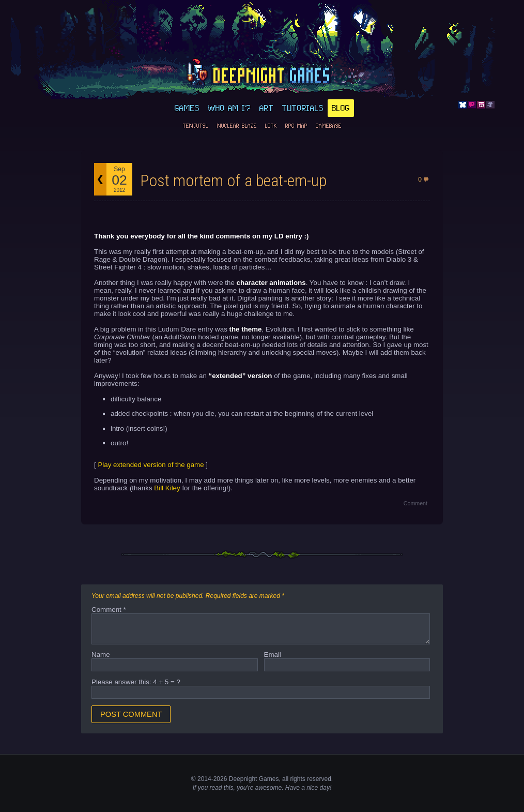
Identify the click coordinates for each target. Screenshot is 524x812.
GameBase (329, 126)
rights (297, 779)
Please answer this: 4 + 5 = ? (136, 682)
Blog (341, 108)
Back (100, 179)
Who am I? (229, 108)
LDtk (271, 126)
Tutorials (303, 108)
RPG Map (296, 126)
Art (267, 108)
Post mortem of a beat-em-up (233, 181)
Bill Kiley (167, 488)
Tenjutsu (196, 126)
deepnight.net (262, 73)
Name (101, 655)
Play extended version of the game (151, 465)
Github (490, 105)
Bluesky (463, 105)
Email (273, 655)
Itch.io (481, 105)
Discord (472, 105)
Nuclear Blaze (237, 126)
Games (187, 108)
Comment (415, 503)
